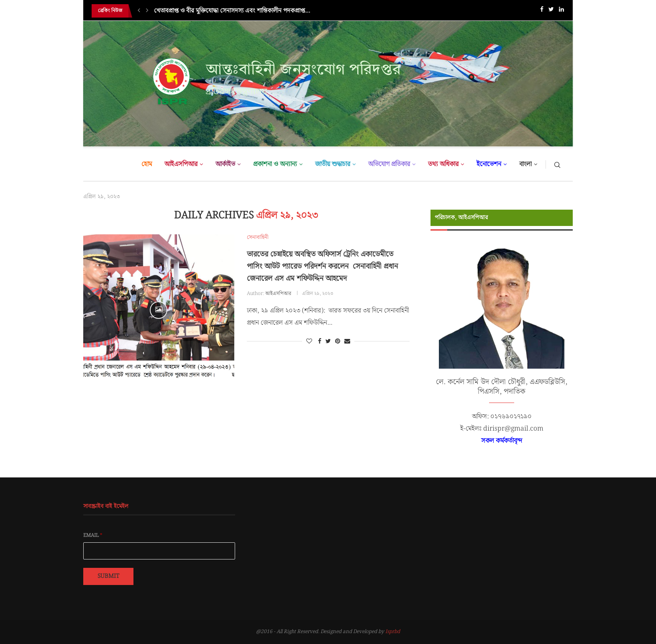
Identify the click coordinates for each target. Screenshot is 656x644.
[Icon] (159, 310)
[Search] (557, 164)
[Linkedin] (561, 11)
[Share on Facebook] (320, 341)
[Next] (147, 11)
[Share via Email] (347, 341)
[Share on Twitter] (328, 341)
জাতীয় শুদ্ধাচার (333, 164)
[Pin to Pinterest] (338, 341)
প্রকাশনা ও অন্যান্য (275, 164)
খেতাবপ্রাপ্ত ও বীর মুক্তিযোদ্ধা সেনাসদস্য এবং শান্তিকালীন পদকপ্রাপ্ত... (232, 11)
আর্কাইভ (225, 164)
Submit (108, 576)
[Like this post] (309, 341)
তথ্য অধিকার (443, 164)
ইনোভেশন (489, 164)
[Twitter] (551, 11)
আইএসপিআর (181, 164)
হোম (147, 164)
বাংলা (525, 164)
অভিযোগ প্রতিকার (389, 164)
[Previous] (139, 11)
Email (93, 536)
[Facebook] (542, 11)
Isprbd (393, 632)
